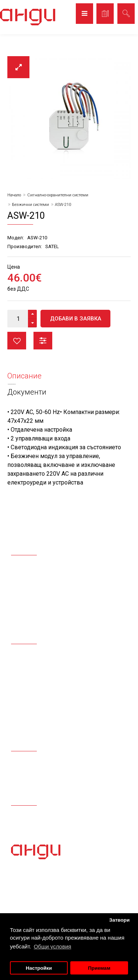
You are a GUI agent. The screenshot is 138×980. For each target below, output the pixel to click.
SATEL (52, 246)
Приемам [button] (99, 968)
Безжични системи (31, 205)
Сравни (43, 341)
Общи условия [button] (53, 946)
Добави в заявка (76, 319)
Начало (14, 195)
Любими (17, 341)
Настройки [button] (39, 968)
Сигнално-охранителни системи (58, 195)
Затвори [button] (120, 920)
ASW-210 (63, 205)
